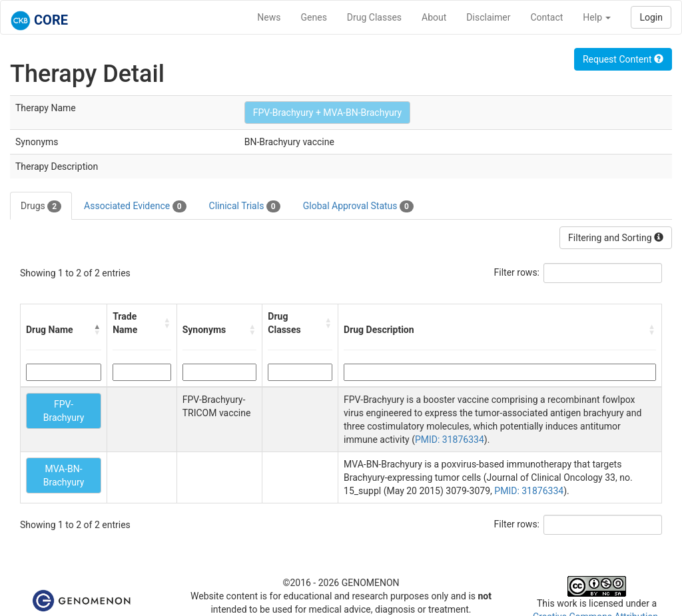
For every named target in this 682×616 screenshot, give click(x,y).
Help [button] (597, 17)
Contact (546, 17)
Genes (314, 17)
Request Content (623, 59)
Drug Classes (374, 17)
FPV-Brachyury (64, 411)
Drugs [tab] (41, 206)
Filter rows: (517, 272)
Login (651, 17)
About (434, 17)
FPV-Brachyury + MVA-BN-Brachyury (328, 113)
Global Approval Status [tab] (358, 206)
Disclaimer (488, 17)
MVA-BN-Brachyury (64, 475)
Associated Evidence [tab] (135, 206)
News (269, 17)
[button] (97, 330)
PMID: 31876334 (450, 440)
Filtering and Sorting (616, 238)
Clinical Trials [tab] (245, 206)
